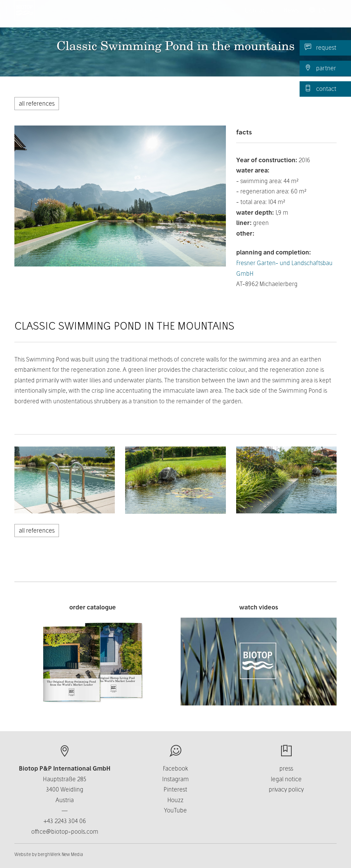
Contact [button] (259, 17)
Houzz (175, 800)
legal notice (286, 779)
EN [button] (320, 17)
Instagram (175, 779)
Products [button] (137, 17)
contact (320, 88)
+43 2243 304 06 (65, 821)
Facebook (175, 768)
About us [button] (178, 17)
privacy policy (286, 789)
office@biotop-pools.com (65, 831)
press (286, 768)
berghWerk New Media (60, 854)
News (291, 17)
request (320, 47)
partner (320, 68)
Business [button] (219, 17)
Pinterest (175, 789)
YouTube (175, 810)
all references (37, 103)
